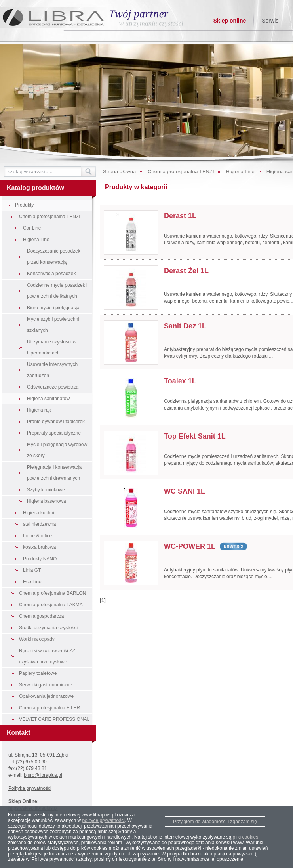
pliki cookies (246, 837)
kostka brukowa (39, 547)
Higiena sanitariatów (48, 399)
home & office (37, 536)
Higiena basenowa (47, 501)
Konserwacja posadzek (51, 274)
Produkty (24, 205)
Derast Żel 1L (186, 271)
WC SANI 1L (185, 491)
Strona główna (119, 171)
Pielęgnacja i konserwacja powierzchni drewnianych (54, 473)
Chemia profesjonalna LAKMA (51, 605)
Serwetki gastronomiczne (46, 685)
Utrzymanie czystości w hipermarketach (52, 347)
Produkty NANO (40, 559)
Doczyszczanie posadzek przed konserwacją (54, 257)
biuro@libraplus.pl (43, 775)
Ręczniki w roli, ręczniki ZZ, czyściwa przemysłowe (48, 656)
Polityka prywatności (30, 788)
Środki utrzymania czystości (48, 628)
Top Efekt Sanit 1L (195, 436)
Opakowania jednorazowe (46, 696)
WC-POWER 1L (190, 546)
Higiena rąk (39, 410)
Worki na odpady (37, 639)
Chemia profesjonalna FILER (49, 708)
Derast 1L (180, 216)
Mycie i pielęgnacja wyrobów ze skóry (57, 450)
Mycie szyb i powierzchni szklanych (53, 325)
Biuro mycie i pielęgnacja (53, 308)
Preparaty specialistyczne (54, 433)
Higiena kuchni (39, 513)
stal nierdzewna (39, 524)
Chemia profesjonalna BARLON (52, 593)
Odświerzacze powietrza (53, 387)
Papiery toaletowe (38, 673)
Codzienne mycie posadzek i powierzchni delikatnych (57, 291)
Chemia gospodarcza (41, 616)
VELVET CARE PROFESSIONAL (54, 719)
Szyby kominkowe (46, 490)
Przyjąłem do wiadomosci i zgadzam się (215, 822)
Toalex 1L (180, 381)
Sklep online (230, 21)
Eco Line (32, 582)
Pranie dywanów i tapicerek (56, 422)
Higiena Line (36, 240)
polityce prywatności (103, 820)
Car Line (32, 228)
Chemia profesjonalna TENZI (50, 217)
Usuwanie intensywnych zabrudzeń (52, 370)
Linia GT (32, 570)
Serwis (270, 21)
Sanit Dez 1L (185, 326)
